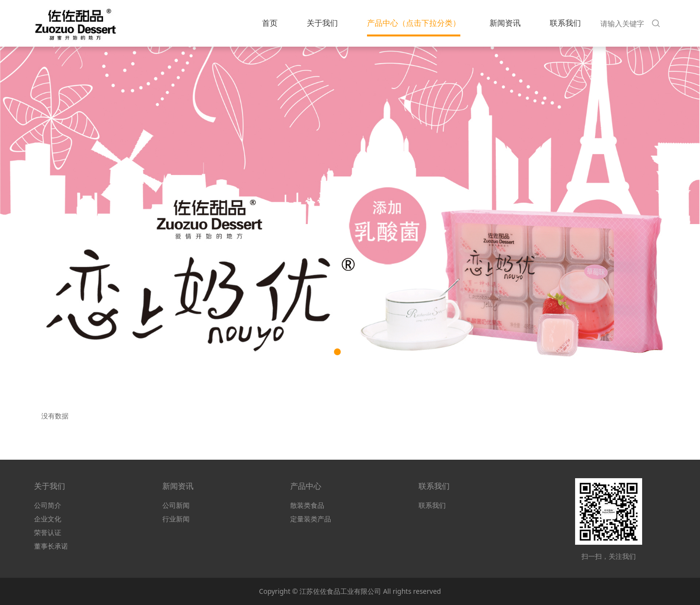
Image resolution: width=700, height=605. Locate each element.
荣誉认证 (48, 532)
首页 (270, 23)
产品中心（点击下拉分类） (414, 23)
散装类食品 (307, 505)
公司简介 (48, 505)
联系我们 (565, 23)
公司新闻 (176, 505)
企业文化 (48, 519)
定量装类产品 (311, 519)
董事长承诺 (51, 546)
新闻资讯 (505, 23)
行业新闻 (176, 519)
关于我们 (322, 23)
